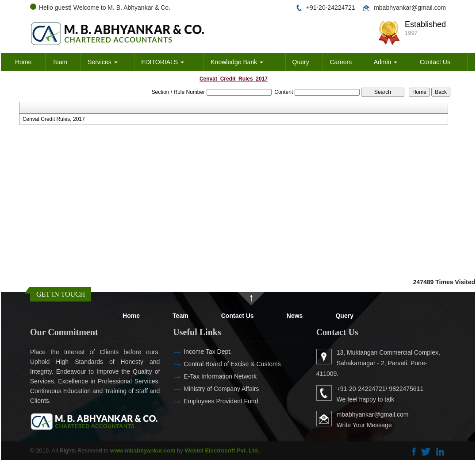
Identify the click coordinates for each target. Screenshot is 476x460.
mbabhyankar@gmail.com (410, 8)
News (295, 316)
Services (103, 62)
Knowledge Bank (237, 62)
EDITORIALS (163, 62)
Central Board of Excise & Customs (219, 364)
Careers (341, 62)
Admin (386, 62)
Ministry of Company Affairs (208, 389)
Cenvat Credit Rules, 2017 (54, 119)
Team (60, 62)
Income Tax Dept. (195, 352)
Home (23, 62)
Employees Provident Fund (208, 401)
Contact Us (435, 62)
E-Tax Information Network (207, 376)
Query (301, 62)
